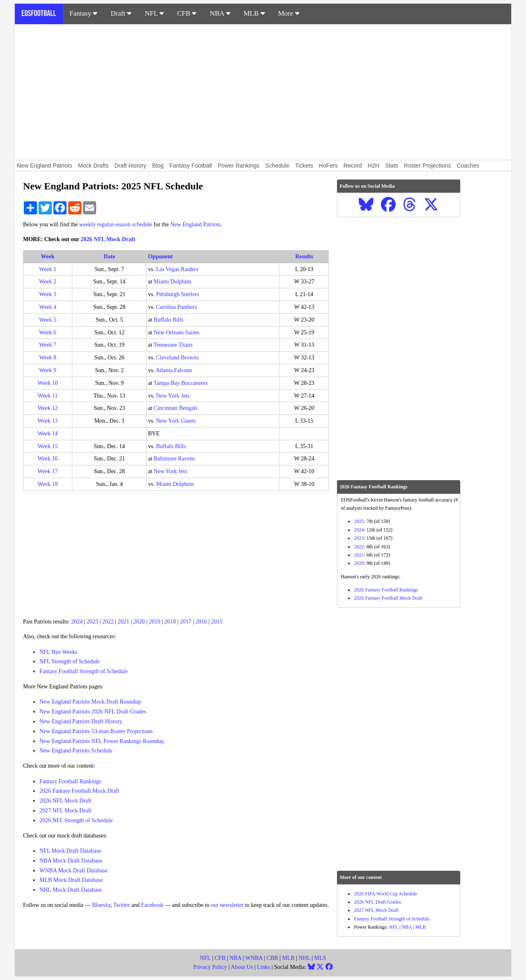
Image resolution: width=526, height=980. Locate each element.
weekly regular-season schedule (116, 224)
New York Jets (173, 396)
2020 (139, 622)
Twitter (122, 905)
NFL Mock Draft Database (70, 851)
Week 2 (48, 282)
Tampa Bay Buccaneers (181, 383)
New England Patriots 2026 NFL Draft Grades (93, 712)
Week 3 (48, 294)
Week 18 (48, 484)
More (289, 13)
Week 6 (48, 332)
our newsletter (227, 905)
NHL (305, 958)
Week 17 (48, 471)
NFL (154, 13)
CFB (187, 13)
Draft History (130, 166)
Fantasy (83, 13)
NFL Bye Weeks (58, 652)
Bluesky (101, 905)
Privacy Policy (210, 967)
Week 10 (48, 383)
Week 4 (48, 307)
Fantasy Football (191, 166)
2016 (201, 622)
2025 (359, 521)
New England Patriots (45, 166)
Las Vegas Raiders (177, 269)
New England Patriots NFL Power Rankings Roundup (102, 741)
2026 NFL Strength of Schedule (76, 820)
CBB (272, 958)
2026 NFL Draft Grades (377, 902)
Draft (121, 13)
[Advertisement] (263, 92)
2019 (155, 622)
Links (263, 967)
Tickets (304, 166)
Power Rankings (239, 166)
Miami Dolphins (173, 282)
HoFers (328, 166)
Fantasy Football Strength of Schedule (84, 671)
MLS (320, 958)
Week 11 (48, 396)
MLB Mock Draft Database (71, 880)
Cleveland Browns (178, 358)
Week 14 (48, 434)
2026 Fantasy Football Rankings (386, 590)
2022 (108, 622)
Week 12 (48, 408)
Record (353, 166)
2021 (124, 622)
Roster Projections (427, 166)
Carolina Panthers (177, 307)
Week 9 (48, 370)
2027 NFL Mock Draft (66, 811)
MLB (254, 13)
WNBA (254, 958)
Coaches (468, 166)
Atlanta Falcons (174, 370)
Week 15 (48, 446)
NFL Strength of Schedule (70, 661)
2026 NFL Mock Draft (108, 239)
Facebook (152, 905)
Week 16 (48, 459)
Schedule (277, 166)
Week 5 (48, 320)
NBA (220, 13)
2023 (92, 622)
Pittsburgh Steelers (178, 294)
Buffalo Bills (168, 320)
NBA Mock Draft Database (71, 861)
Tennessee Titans (173, 345)
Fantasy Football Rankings (70, 781)
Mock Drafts (93, 166)
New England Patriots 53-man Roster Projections (96, 731)
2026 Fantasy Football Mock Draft (79, 791)
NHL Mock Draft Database (71, 890)
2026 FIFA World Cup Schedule (385, 894)
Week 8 (48, 358)
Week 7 (48, 345)
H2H (374, 166)
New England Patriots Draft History (81, 721)
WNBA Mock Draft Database (74, 871)
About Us (242, 967)
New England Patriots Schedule (76, 751)
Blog (158, 166)
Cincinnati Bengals (176, 408)
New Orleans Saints (176, 332)
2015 (217, 622)
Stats (392, 166)
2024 (77, 622)
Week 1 (48, 269)
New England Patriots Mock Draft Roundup (90, 702)
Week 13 (48, 421)
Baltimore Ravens (174, 459)
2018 (170, 622)
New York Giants (176, 421)
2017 (186, 622)
